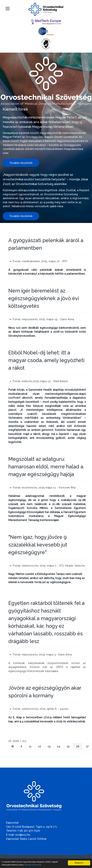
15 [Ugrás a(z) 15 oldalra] (68, 746)
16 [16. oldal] (78, 746)
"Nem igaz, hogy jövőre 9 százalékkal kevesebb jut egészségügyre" (38, 545)
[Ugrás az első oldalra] (13, 746)
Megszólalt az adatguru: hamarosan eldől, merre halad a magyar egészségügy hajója (46, 467)
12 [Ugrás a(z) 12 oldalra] (40, 746)
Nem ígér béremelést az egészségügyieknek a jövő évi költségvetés (44, 298)
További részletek (21, 163)
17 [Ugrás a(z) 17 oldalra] (87, 746)
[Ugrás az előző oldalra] (21, 746)
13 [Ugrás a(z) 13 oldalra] (49, 746)
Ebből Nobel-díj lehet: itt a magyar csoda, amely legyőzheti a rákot (46, 360)
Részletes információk (33, 865)
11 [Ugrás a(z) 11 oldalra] (30, 746)
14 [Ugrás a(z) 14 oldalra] (59, 746)
